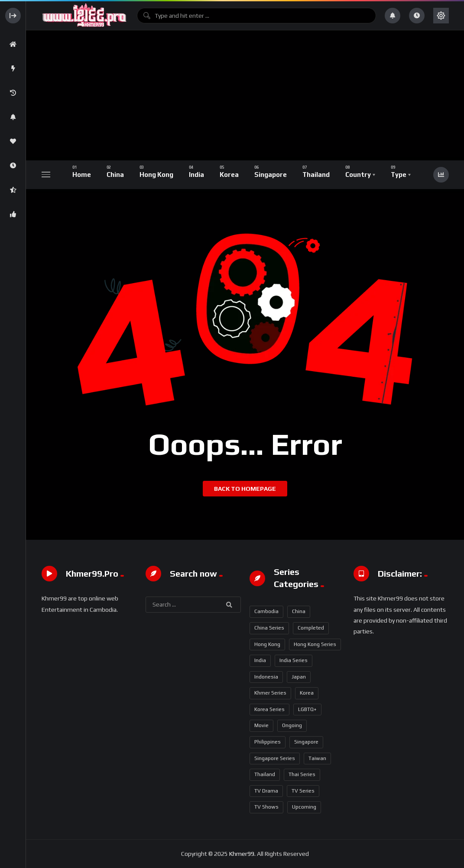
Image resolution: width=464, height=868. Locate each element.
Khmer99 (242, 854)
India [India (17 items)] (260, 660)
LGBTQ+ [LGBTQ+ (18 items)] (307, 709)
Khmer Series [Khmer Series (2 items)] (270, 693)
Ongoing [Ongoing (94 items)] (292, 725)
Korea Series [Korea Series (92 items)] (269, 709)
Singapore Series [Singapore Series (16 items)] (275, 758)
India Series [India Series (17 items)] (294, 660)
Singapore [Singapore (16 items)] (306, 742)
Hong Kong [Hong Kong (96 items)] (267, 644)
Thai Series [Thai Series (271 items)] (302, 774)
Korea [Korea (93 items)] (307, 693)
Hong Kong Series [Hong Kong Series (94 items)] (315, 644)
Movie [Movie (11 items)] (261, 725)
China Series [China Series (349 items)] (269, 628)
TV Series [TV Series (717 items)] (303, 791)
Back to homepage (245, 489)
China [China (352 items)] (299, 611)
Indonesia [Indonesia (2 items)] (266, 677)
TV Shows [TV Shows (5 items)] (266, 807)
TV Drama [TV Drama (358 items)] (266, 791)
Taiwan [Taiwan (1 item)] (317, 758)
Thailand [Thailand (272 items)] (265, 774)
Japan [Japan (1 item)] (299, 677)
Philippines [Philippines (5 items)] (268, 742)
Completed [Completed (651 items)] (311, 628)
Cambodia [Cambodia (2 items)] (266, 611)
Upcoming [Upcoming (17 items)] (304, 807)
